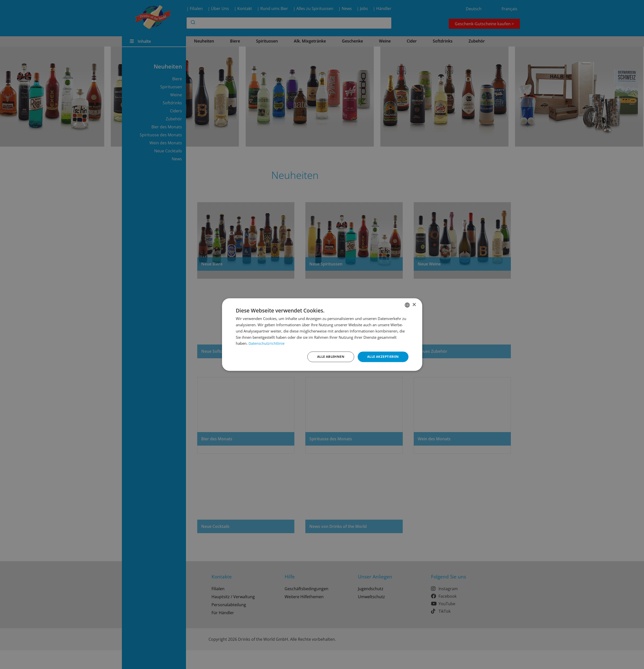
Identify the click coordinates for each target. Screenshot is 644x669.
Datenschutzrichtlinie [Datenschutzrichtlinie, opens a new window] (267, 343)
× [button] (414, 304)
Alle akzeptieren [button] (382, 357)
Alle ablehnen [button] (327, 357)
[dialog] (322, 335)
